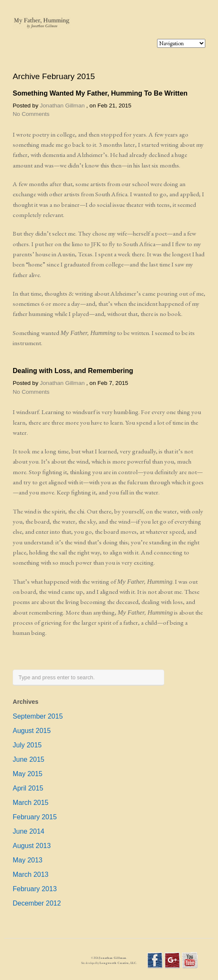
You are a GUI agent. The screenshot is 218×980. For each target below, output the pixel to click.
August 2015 (32, 731)
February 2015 (35, 817)
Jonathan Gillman (62, 106)
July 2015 (27, 745)
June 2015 (29, 759)
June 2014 (29, 831)
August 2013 (32, 846)
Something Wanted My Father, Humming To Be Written (100, 93)
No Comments (31, 114)
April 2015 (28, 788)
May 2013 (28, 860)
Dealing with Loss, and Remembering (73, 371)
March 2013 (31, 874)
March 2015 (31, 803)
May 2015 (28, 774)
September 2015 (38, 716)
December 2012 (37, 903)
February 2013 (35, 889)
